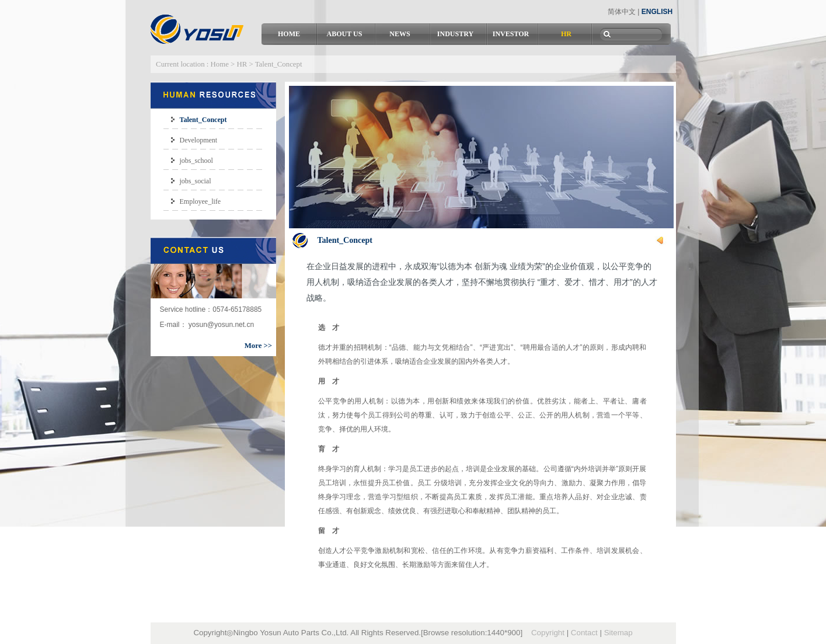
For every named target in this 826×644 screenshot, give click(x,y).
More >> (258, 346)
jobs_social (196, 181)
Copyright (548, 633)
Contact (584, 633)
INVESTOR (511, 34)
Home (220, 64)
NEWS (400, 34)
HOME (289, 34)
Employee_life (201, 201)
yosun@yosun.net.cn (221, 325)
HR (566, 34)
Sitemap (618, 633)
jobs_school (196, 161)
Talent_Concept (203, 120)
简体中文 (622, 12)
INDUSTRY (455, 34)
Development (199, 140)
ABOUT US (345, 34)
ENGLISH (657, 12)
